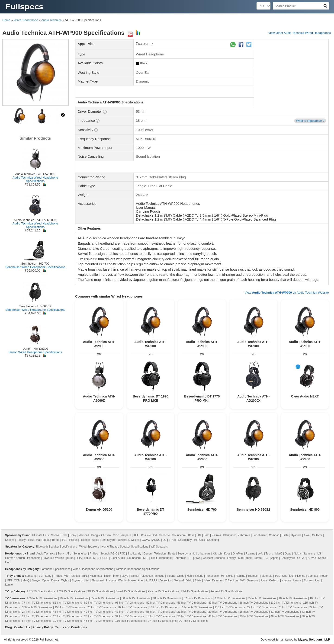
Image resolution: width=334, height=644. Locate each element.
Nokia (297, 554)
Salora (171, 576)
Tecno (269, 554)
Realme (250, 554)
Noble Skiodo (195, 576)
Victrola (216, 535)
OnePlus (238, 554)
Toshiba (75, 576)
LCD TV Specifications (71, 591)
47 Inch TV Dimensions (130, 612)
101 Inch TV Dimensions (165, 607)
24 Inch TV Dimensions (36, 612)
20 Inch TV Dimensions (254, 616)
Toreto (56, 540)
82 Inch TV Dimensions (99, 603)
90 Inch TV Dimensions (193, 621)
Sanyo (36, 580)
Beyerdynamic (186, 554)
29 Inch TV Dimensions (223, 612)
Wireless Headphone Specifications (137, 569)
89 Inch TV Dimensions (133, 607)
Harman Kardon (15, 558)
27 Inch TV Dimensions (262, 607)
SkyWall (179, 580)
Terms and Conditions (71, 627)
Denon (147, 554)
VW (242, 580)
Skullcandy (185, 540)
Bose (191, 535)
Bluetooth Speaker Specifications (57, 547)
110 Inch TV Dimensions (130, 621)
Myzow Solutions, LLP (314, 639)
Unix (202, 540)
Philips (73, 540)
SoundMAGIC (109, 554)
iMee (207, 580)
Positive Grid (149, 535)
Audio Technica (51, 20)
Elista (285, 535)
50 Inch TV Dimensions (192, 616)
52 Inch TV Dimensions (161, 603)
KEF (136, 535)
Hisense (85, 540)
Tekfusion (160, 554)
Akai (317, 580)
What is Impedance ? (310, 121)
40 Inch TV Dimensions (167, 598)
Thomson (253, 576)
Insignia (111, 580)
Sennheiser (260, 535)
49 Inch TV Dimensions (285, 616)
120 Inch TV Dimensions (230, 598)
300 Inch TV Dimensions (37, 607)
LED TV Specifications (41, 591)
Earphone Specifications (55, 569)
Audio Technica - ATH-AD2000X (35, 220)
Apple (96, 540)
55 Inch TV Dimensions (161, 612)
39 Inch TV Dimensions (130, 616)
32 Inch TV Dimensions (198, 598)
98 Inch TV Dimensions (130, 603)
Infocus (160, 576)
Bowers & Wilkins (129, 540)
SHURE (103, 558)
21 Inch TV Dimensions (192, 612)
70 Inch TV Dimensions (74, 598)
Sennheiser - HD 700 (35, 264)
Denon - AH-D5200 (35, 349)
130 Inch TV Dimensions (286, 603)
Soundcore (179, 535)
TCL (64, 540)
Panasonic (34, 558)
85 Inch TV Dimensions (262, 598)
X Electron (231, 580)
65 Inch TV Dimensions (105, 598)
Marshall (84, 535)
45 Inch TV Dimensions (99, 621)
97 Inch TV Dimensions (162, 621)
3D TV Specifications (100, 591)
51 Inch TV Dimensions (285, 612)
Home (6, 20)
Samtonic (253, 580)
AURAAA (152, 580)
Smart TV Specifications (130, 591)
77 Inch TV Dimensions (36, 603)
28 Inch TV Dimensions (99, 616)
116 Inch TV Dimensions (230, 607)
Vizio (116, 535)
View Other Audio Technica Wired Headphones (300, 33)
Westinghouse (127, 580)
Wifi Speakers (159, 547)
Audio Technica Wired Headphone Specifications (35, 179)
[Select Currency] (263, 6)
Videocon (147, 576)
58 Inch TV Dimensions (254, 603)
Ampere (126, 535)
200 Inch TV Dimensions (42, 598)
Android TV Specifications (226, 591)
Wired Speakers (89, 547)
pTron (172, 540)
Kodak (324, 576)
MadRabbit (43, 540)
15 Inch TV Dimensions (254, 612)
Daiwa (55, 580)
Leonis (297, 580)
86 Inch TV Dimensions (67, 603)
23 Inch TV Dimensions (36, 616)
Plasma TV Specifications (163, 591)
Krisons (10, 540)
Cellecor (317, 535)
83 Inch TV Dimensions (223, 603)
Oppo (288, 554)
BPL (85, 576)
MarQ (279, 554)
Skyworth (77, 580)
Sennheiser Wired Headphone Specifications (35, 267)
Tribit (64, 535)
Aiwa (307, 535)
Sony (73, 535)
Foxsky (21, 540)
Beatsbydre (109, 540)
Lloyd (125, 576)
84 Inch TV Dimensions (36, 621)
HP (190, 558)
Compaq (274, 535)
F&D (206, 535)
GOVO (146, 540)
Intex (116, 576)
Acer (141, 580)
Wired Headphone (26, 20)
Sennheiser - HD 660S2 (35, 306)
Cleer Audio (118, 558)
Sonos (55, 535)
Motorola (267, 576)
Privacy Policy (43, 627)
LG (164, 540)
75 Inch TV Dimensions (293, 607)
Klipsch (217, 554)
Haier (108, 576)
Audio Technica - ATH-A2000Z (35, 174)
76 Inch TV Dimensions (102, 607)
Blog (8, 627)
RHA (79, 558)
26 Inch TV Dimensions (67, 616)
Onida (181, 576)
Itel (87, 580)
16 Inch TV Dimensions (293, 598)
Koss (227, 554)
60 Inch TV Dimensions (136, 598)
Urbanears (204, 554)
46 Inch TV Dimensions (67, 612)
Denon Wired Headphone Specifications (35, 352)
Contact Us (22, 627)
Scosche (164, 535)
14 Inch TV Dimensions (161, 616)
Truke (87, 558)
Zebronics (244, 535)
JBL (199, 535)
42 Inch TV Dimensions (99, 612)
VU (66, 576)
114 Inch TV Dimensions (197, 607)
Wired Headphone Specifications (93, 569)
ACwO (156, 540)
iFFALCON (13, 580)
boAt (31, 540)
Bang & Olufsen (101, 535)
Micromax (96, 576)
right (63, 115)
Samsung (213, 540)
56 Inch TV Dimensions (192, 603)
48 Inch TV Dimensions (223, 616)
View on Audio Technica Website (287, 293)
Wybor (65, 580)
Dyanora (296, 535)
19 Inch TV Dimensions (67, 621)
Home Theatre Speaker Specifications (125, 547)
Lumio (9, 585)
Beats (172, 554)
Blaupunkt (229, 535)
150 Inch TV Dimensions (70, 607)
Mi (196, 540)
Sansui (135, 576)
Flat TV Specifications (195, 591)
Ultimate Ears (40, 535)
